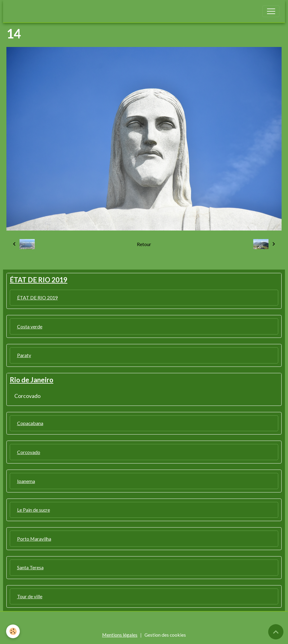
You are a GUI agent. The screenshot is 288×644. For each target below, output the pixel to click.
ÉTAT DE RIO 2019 (37, 297)
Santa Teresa (30, 567)
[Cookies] (13, 631)
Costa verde (30, 326)
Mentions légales (120, 635)
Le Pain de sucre (34, 510)
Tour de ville (30, 596)
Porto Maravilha (34, 539)
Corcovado (27, 396)
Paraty (24, 355)
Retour (144, 244)
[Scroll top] (276, 632)
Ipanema (26, 481)
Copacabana (30, 423)
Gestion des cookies (165, 635)
